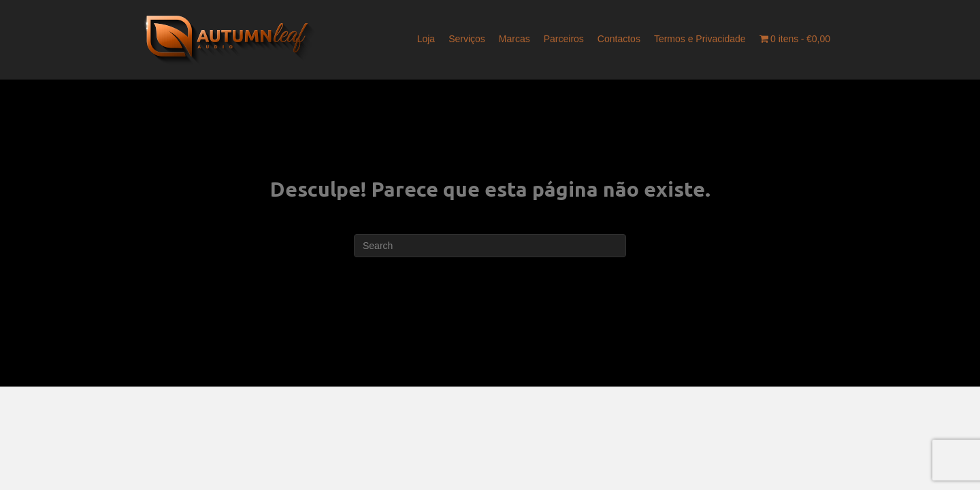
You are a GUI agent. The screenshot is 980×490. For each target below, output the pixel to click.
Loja (426, 39)
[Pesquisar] (490, 246)
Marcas (514, 39)
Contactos (619, 39)
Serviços (467, 39)
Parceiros (564, 39)
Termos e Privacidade (700, 39)
